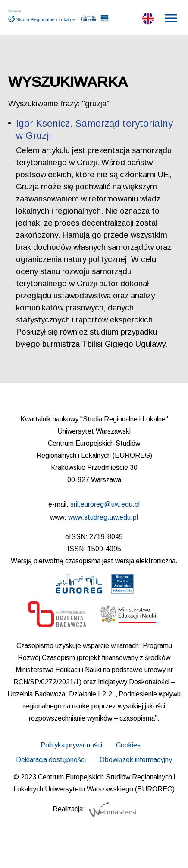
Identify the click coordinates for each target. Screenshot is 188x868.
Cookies (128, 745)
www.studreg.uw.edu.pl (103, 517)
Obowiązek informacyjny (136, 760)
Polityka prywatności (71, 745)
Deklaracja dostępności (51, 760)
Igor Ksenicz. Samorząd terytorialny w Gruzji (94, 129)
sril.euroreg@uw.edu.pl (105, 504)
